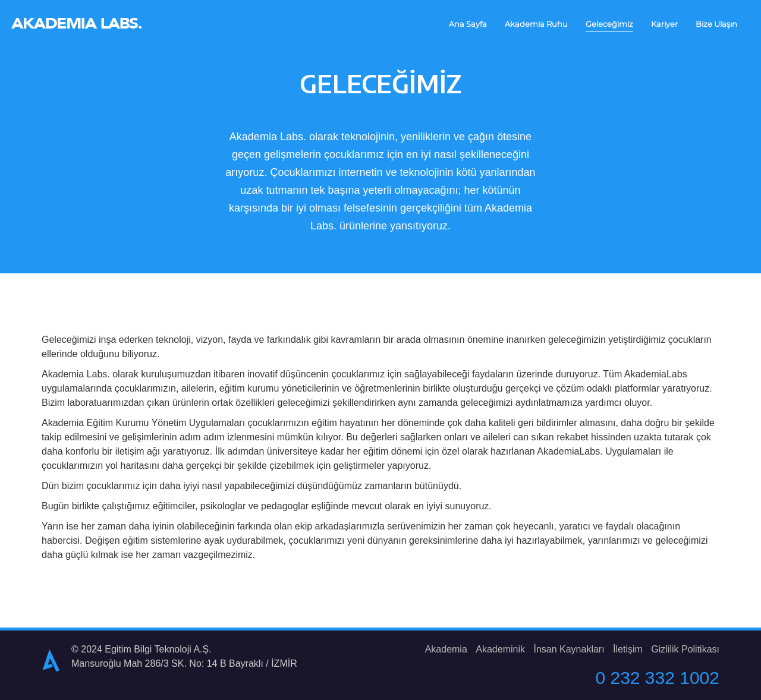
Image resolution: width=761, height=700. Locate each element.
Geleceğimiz (609, 24)
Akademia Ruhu (536, 24)
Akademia (446, 649)
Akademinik (500, 649)
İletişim (628, 649)
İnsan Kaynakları (569, 649)
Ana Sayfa (468, 24)
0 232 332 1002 (657, 678)
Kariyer (664, 24)
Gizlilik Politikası (685, 649)
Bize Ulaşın (716, 24)
